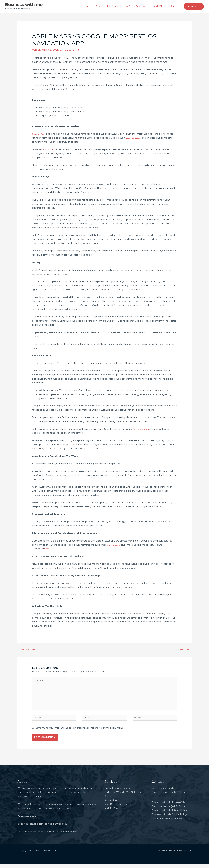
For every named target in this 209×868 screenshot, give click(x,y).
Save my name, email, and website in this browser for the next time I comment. (79, 731)
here (47, 549)
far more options (142, 429)
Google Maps (39, 134)
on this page (114, 545)
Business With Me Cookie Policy (169, 818)
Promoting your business (118, 792)
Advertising (111, 804)
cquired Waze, (135, 138)
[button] (194, 6)
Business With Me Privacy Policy (169, 814)
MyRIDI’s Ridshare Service (119, 808)
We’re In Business (139, 6)
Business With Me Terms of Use (169, 806)
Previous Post (27, 650)
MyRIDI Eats (111, 812)
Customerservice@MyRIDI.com (169, 810)
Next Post (184, 650)
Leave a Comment (70, 50)
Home (93, 6)
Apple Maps (50, 149)
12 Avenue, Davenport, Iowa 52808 (171, 822)
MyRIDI (160, 6)
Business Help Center (113, 6)
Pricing (175, 6)
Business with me (24, 5)
